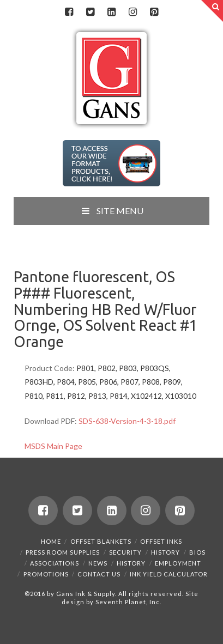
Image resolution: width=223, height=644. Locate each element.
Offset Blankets (101, 541)
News (98, 563)
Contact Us (99, 574)
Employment (178, 563)
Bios (197, 552)
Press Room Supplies (63, 552)
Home (51, 541)
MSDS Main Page (53, 446)
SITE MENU (111, 211)
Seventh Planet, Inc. (128, 602)
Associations (55, 563)
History (165, 552)
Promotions (46, 574)
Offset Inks (161, 541)
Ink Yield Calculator (169, 574)
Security (125, 552)
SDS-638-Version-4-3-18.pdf (127, 421)
